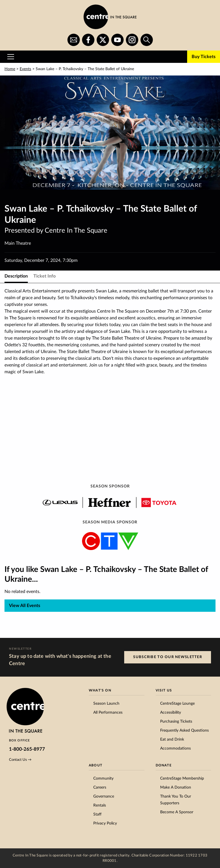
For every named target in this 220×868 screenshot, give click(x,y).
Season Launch (106, 704)
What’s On (100, 690)
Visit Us (164, 690)
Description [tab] (16, 276)
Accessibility (171, 713)
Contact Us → (20, 760)
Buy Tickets (204, 57)
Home (10, 69)
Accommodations (175, 748)
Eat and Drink (172, 739)
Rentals (100, 805)
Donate (164, 765)
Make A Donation (176, 787)
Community (103, 778)
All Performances (108, 713)
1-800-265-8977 (27, 749)
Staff (97, 814)
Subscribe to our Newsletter (168, 657)
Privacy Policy (105, 823)
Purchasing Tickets (176, 722)
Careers (100, 787)
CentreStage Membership (182, 778)
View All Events (25, 606)
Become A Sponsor (177, 812)
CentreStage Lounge (177, 704)
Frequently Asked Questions (184, 730)
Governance (104, 796)
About (96, 765)
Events (25, 69)
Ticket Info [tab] (45, 276)
